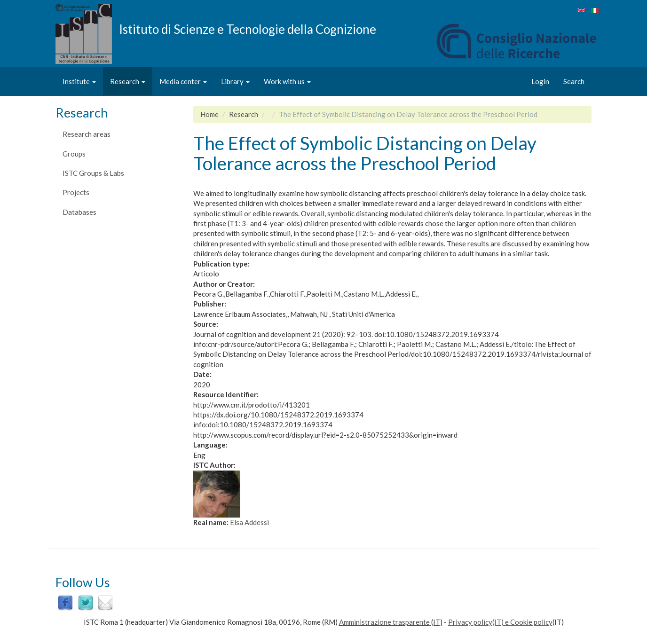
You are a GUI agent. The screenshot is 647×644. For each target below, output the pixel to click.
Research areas (87, 134)
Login (540, 81)
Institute (79, 81)
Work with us (287, 81)
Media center (183, 81)
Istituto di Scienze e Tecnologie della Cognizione (248, 29)
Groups (74, 154)
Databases (79, 212)
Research (128, 81)
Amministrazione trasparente (384, 622)
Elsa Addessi (249, 522)
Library (235, 81)
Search (574, 81)
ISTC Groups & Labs (93, 173)
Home (209, 114)
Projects (76, 192)
